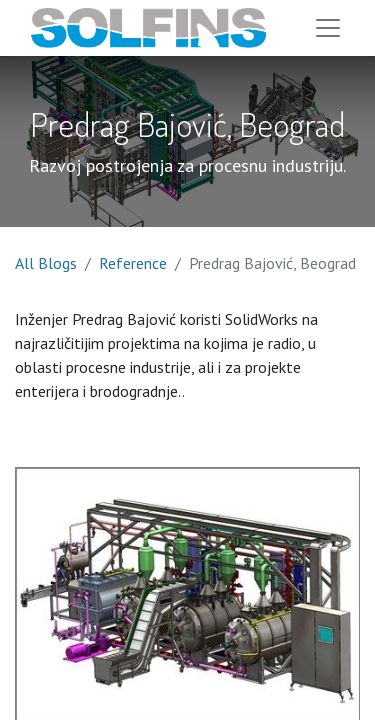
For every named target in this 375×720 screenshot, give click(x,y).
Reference (133, 263)
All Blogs (46, 263)
